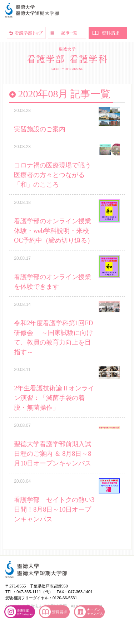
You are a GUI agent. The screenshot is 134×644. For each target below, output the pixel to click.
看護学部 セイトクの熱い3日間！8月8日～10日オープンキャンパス (54, 509)
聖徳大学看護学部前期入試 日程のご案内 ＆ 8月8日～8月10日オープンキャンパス (53, 454)
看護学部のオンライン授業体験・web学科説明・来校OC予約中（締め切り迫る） (54, 231)
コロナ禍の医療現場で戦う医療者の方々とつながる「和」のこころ (53, 175)
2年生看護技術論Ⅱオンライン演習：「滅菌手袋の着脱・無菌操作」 (54, 398)
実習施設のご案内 (40, 129)
